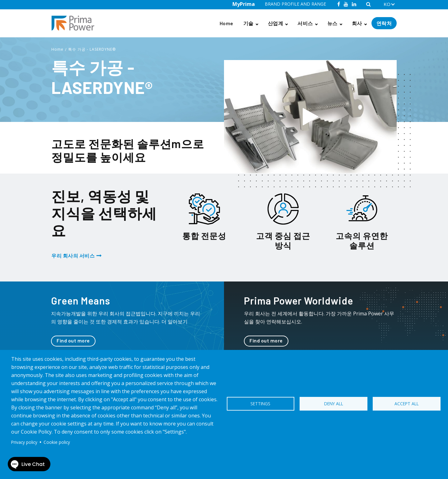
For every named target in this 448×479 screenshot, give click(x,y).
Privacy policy (24, 442)
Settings (260, 404)
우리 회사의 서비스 (73, 256)
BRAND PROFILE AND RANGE (295, 4)
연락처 (384, 23)
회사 (357, 23)
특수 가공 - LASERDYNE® (92, 49)
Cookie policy (57, 442)
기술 (248, 23)
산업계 (276, 23)
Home (226, 23)
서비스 (305, 23)
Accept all (407, 404)
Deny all (334, 404)
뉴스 (332, 23)
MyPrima (244, 4)
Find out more (73, 340)
